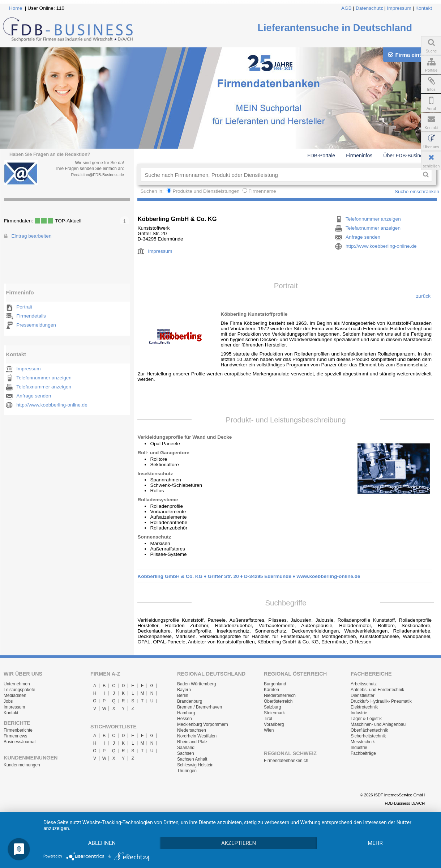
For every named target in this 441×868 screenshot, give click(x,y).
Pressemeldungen (36, 325)
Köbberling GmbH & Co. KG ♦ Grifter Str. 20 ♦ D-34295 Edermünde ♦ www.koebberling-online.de (249, 576)
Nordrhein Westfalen (197, 736)
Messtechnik (363, 742)
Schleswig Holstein (195, 765)
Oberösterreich (278, 701)
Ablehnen (102, 843)
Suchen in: (153, 191)
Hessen (185, 719)
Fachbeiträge (363, 753)
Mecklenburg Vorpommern (203, 724)
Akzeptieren (239, 843)
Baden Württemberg (196, 684)
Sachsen (186, 753)
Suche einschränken (417, 192)
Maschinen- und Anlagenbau (378, 724)
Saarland (186, 748)
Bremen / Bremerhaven (200, 707)
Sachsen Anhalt (192, 759)
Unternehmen (17, 684)
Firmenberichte (18, 730)
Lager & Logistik (366, 719)
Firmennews (15, 736)
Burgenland (275, 684)
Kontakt (424, 8)
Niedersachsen (192, 730)
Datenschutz (369, 8)
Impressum (399, 8)
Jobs (8, 701)
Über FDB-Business (406, 156)
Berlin (183, 695)
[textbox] (280, 175)
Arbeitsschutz (364, 684)
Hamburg (186, 713)
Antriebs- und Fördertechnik (377, 690)
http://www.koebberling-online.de (52, 405)
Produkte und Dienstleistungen (206, 191)
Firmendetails (31, 316)
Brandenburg (190, 701)
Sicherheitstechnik (368, 736)
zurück (423, 296)
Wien (269, 730)
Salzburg (272, 707)
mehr (375, 843)
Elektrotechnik (364, 707)
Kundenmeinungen (22, 765)
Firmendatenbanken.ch (286, 761)
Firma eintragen (412, 55)
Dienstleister (363, 695)
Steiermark (274, 713)
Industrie (359, 713)
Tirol (268, 719)
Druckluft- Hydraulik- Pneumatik (381, 701)
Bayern (184, 690)
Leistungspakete (19, 690)
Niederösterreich (280, 695)
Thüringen (187, 771)
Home (16, 8)
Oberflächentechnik (369, 730)
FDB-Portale (321, 156)
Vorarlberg (274, 724)
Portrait (24, 307)
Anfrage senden (34, 396)
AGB (346, 8)
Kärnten (271, 690)
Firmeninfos (359, 156)
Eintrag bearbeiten (31, 236)
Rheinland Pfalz (192, 742)
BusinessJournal (20, 742)
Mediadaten (15, 695)
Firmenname (262, 191)
